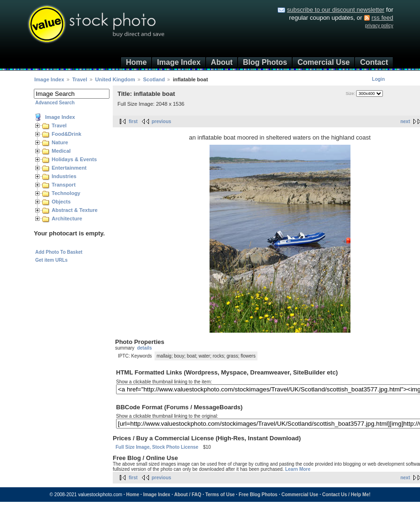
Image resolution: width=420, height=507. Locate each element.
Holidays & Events (74, 159)
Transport (64, 185)
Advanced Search (55, 103)
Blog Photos (265, 62)
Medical (61, 151)
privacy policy (379, 26)
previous (162, 121)
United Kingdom (115, 79)
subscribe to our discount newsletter (336, 10)
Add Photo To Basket (59, 252)
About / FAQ (188, 495)
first (133, 121)
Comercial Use (323, 62)
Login (378, 79)
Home (136, 62)
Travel (80, 79)
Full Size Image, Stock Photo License (157, 447)
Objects (61, 202)
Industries (64, 176)
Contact (374, 62)
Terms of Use (220, 495)
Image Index (179, 62)
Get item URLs (51, 260)
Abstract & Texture (75, 210)
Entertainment (69, 168)
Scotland (154, 79)
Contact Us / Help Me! (346, 495)
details (145, 348)
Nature (60, 142)
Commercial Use (300, 495)
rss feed (382, 18)
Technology (66, 193)
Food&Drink (66, 134)
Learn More (298, 469)
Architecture (67, 218)
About (222, 62)
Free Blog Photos (258, 495)
